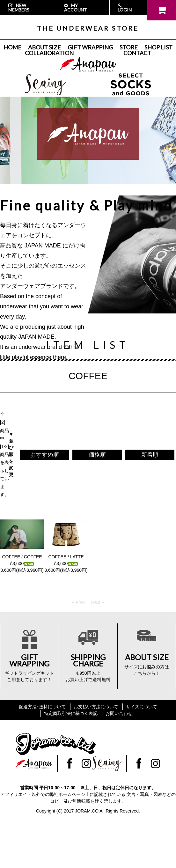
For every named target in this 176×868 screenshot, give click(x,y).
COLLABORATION (49, 53)
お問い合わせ (119, 713)
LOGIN (125, 8)
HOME (12, 47)
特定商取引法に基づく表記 (71, 713)
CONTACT (137, 53)
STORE (129, 47)
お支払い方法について (96, 707)
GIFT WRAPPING (90, 47)
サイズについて (142, 707)
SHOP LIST (158, 47)
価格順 (97, 455)
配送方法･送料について (42, 707)
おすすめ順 (45, 455)
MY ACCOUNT (76, 7)
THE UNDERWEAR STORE (88, 28)
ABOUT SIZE (44, 47)
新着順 (150, 455)
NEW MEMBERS (19, 7)
